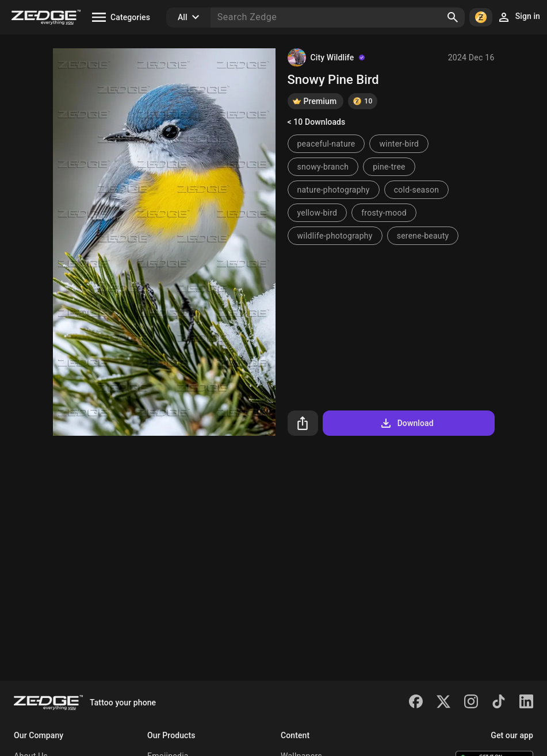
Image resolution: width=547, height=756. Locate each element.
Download (406, 423)
